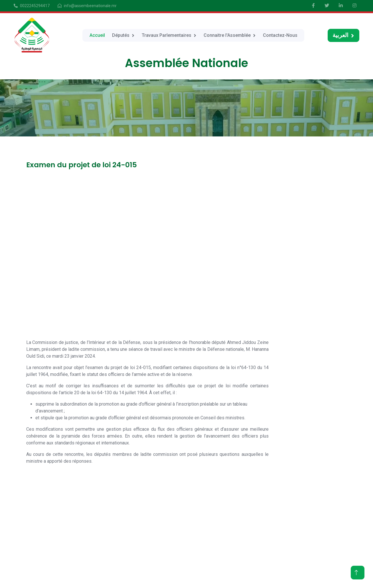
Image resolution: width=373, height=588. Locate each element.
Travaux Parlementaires (167, 35)
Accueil (97, 35)
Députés (121, 35)
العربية (340, 35)
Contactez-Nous (280, 35)
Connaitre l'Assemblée (227, 35)
